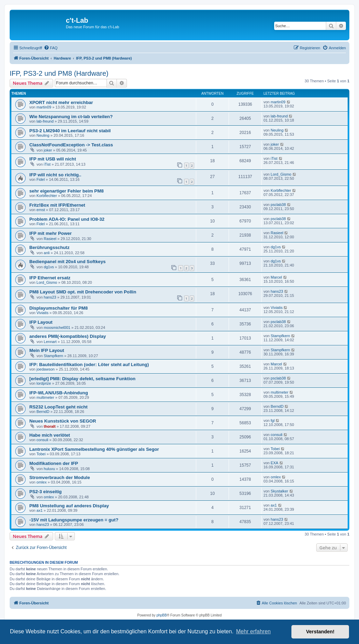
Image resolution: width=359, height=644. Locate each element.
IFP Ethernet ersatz (50, 278)
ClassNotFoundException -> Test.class (71, 145)
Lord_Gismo (281, 174)
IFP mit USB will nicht (53, 159)
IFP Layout (41, 322)
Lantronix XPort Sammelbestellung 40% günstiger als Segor (94, 449)
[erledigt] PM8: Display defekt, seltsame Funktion (82, 379)
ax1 (40, 510)
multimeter (45, 397)
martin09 (44, 107)
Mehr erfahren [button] (253, 631)
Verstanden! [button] (320, 632)
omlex (42, 482)
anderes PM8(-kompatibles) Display (68, 336)
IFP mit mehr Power (51, 233)
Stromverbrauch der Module (60, 477)
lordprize (44, 383)
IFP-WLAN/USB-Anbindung (59, 393)
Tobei (41, 454)
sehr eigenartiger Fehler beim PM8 (66, 191)
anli (47, 253)
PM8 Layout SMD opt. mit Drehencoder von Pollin (83, 292)
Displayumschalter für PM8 (58, 308)
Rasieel (50, 239)
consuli (42, 440)
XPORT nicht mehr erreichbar (61, 102)
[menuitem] (51, 48)
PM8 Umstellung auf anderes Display (69, 506)
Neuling (43, 135)
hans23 (50, 297)
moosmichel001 (57, 328)
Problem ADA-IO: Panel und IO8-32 (67, 219)
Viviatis (43, 313)
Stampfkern (280, 336)
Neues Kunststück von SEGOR (63, 421)
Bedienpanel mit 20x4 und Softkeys (67, 262)
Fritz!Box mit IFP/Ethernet (57, 205)
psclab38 (278, 205)
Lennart (50, 342)
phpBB (162, 615)
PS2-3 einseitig (46, 492)
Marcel (276, 277)
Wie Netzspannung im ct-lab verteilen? (71, 117)
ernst (41, 210)
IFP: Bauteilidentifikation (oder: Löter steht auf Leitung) (89, 365)
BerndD (43, 412)
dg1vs (276, 247)
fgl (273, 420)
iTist (47, 164)
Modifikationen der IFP (54, 463)
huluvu (49, 469)
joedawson (46, 369)
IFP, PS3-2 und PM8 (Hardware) (59, 73)
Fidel (41, 179)
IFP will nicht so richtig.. (55, 175)
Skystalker (280, 491)
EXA (275, 463)
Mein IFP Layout (47, 350)
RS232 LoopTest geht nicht (58, 407)
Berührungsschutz (49, 247)
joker (48, 150)
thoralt (50, 426)
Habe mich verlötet (50, 435)
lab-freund (45, 121)
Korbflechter (47, 196)
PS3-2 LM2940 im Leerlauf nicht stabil (70, 131)
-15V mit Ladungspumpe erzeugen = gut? (74, 520)
